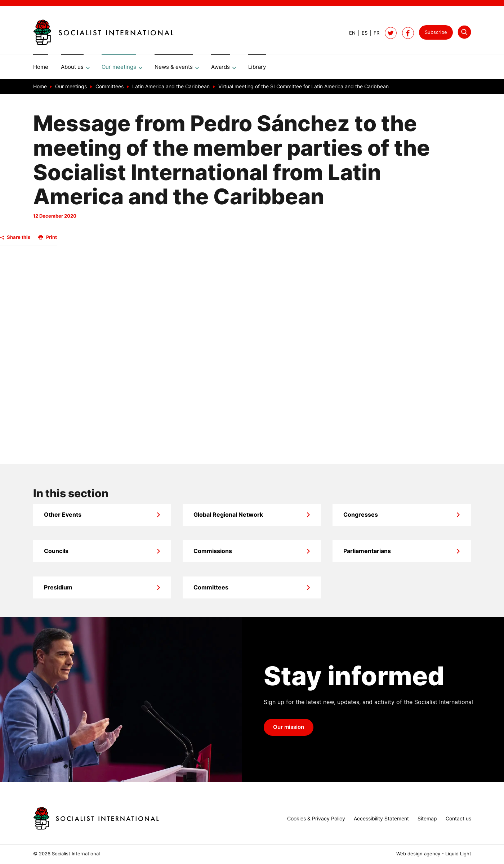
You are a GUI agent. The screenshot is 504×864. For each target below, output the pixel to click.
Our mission (289, 730)
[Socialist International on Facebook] (408, 33)
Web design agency (418, 854)
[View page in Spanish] (362, 33)
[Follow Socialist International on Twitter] (391, 33)
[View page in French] (373, 33)
